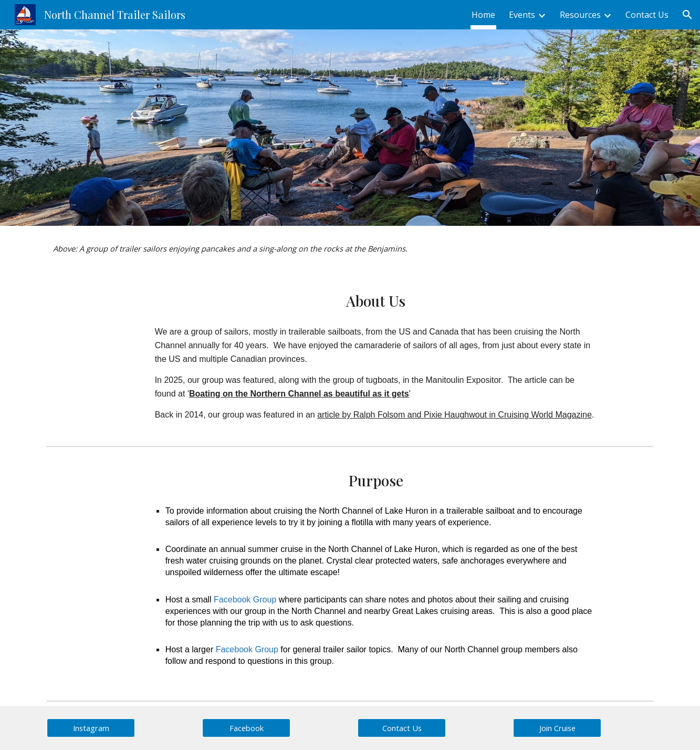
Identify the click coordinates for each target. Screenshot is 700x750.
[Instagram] (91, 728)
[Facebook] (246, 728)
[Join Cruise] (557, 728)
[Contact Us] (402, 728)
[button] (687, 15)
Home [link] (483, 15)
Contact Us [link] (647, 15)
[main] (350, 249)
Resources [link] (580, 15)
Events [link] (522, 15)
